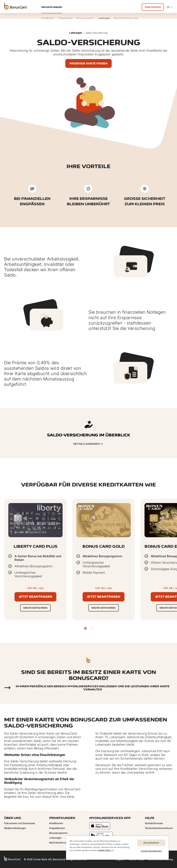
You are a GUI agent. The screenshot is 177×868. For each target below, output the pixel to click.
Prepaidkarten (57, 828)
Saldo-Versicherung (97, 33)
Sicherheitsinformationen (159, 828)
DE (170, 7)
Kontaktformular (154, 823)
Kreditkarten (56, 823)
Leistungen (76, 33)
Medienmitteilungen (15, 828)
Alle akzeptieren (151, 843)
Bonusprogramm (58, 833)
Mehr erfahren (35, 608)
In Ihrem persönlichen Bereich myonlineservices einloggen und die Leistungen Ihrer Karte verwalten (93, 688)
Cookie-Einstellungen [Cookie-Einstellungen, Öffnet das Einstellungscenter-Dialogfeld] (151, 851)
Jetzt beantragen (35, 597)
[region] (117, 848)
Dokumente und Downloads (20, 823)
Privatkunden (52, 7)
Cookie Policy (104, 850)
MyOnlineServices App (62, 843)
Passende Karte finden (88, 63)
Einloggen (153, 7)
